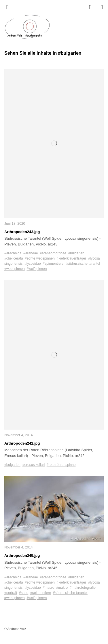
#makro (62, 588)
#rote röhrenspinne (61, 465)
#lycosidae (33, 264)
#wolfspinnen (37, 269)
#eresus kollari (34, 465)
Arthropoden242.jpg (22, 443)
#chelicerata (14, 258)
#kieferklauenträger (71, 258)
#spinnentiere (53, 264)
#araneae (31, 253)
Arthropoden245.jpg (22, 556)
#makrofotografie (83, 588)
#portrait (11, 593)
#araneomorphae (53, 253)
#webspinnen (15, 269)
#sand (24, 593)
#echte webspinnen (40, 258)
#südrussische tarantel (83, 264)
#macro (48, 588)
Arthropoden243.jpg (22, 232)
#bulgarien (76, 253)
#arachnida (13, 253)
